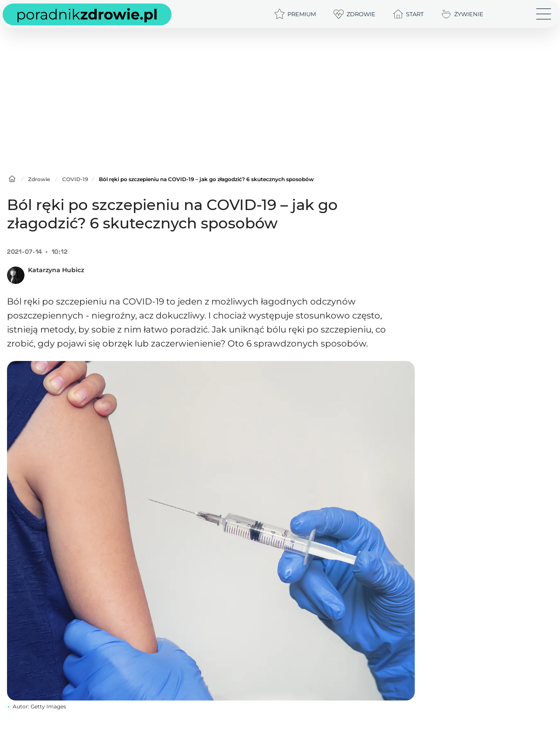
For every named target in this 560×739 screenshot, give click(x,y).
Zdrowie (39, 179)
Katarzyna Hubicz (56, 270)
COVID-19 (75, 179)
